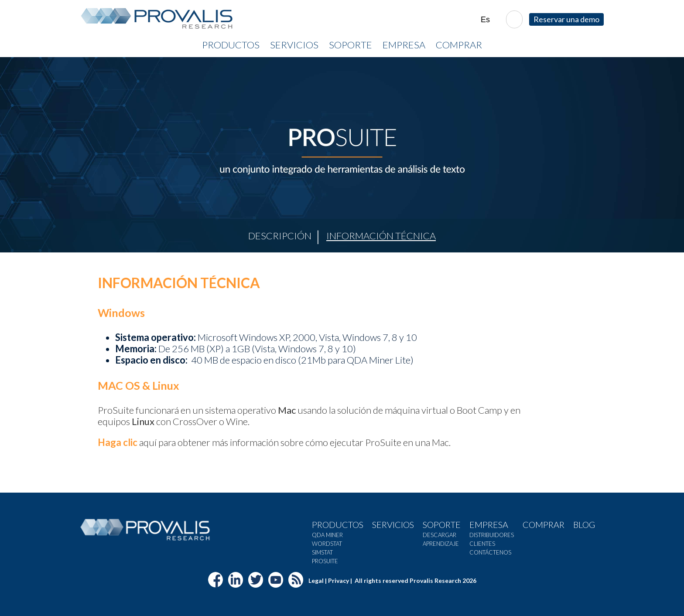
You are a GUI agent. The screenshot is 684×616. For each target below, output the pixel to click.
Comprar (459, 45)
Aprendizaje (441, 544)
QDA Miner (327, 535)
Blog (584, 524)
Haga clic (118, 442)
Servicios (294, 45)
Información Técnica (381, 236)
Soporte (351, 45)
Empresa (404, 45)
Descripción (280, 236)
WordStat (327, 544)
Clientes (482, 544)
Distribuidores (492, 535)
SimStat (322, 552)
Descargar (439, 535)
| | (490, 20)
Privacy (339, 580)
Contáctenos (490, 552)
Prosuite (325, 561)
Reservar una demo (566, 19)
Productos (231, 45)
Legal (316, 580)
